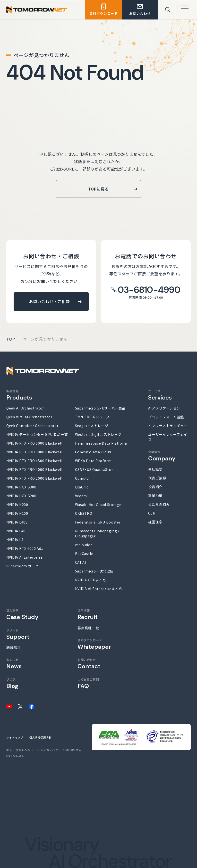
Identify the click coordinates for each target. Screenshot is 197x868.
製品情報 (19, 395)
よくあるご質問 (88, 683)
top (11, 339)
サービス (160, 395)
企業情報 (162, 456)
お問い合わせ (89, 663)
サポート (18, 634)
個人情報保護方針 (40, 737)
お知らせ (14, 663)
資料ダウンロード (94, 644)
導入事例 (22, 614)
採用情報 (88, 614)
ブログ (12, 683)
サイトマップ (15, 737)
